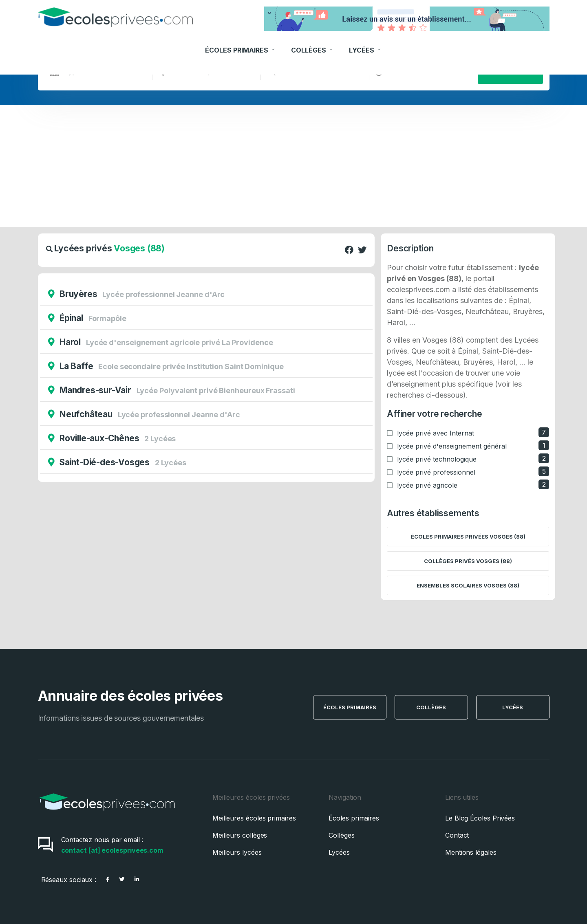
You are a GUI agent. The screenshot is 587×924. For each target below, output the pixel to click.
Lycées (366, 44)
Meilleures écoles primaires (254, 818)
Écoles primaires (354, 818)
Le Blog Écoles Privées (480, 818)
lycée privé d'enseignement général (452, 446)
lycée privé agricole (427, 485)
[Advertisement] (293, 166)
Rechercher (510, 72)
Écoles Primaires (241, 44)
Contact (457, 835)
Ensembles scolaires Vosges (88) (468, 585)
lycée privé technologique (437, 459)
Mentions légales (471, 852)
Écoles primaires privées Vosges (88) (468, 537)
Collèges (313, 44)
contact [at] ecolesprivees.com (112, 850)
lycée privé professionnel (436, 472)
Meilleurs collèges (240, 835)
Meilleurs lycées (237, 852)
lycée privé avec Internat (436, 433)
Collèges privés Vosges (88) (468, 561)
